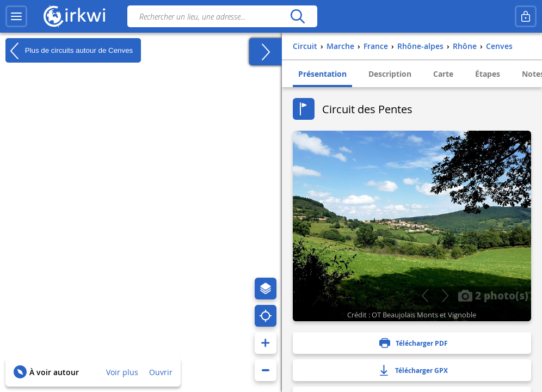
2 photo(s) (493, 295)
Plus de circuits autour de (69, 51)
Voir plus (122, 372)
